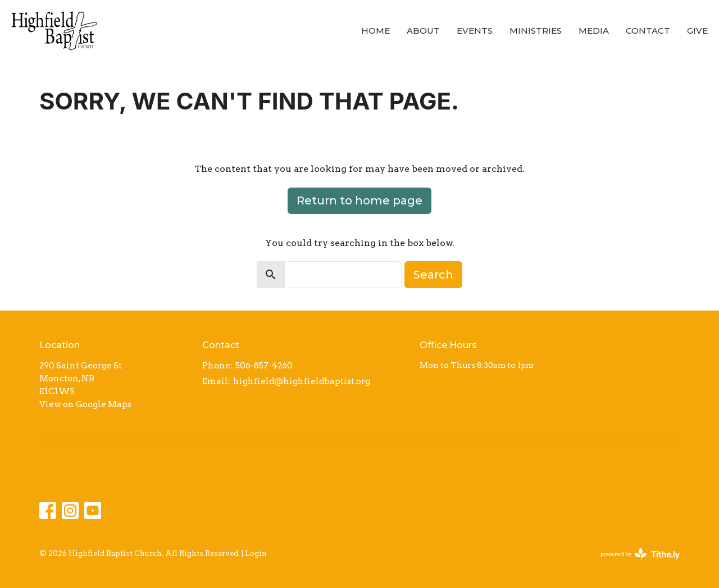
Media (594, 31)
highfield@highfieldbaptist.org (302, 381)
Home (376, 31)
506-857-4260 (264, 366)
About (423, 31)
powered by (640, 554)
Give (697, 31)
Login (256, 553)
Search (433, 275)
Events (475, 31)
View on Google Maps (85, 404)
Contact (648, 31)
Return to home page (359, 200)
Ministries (536, 31)
